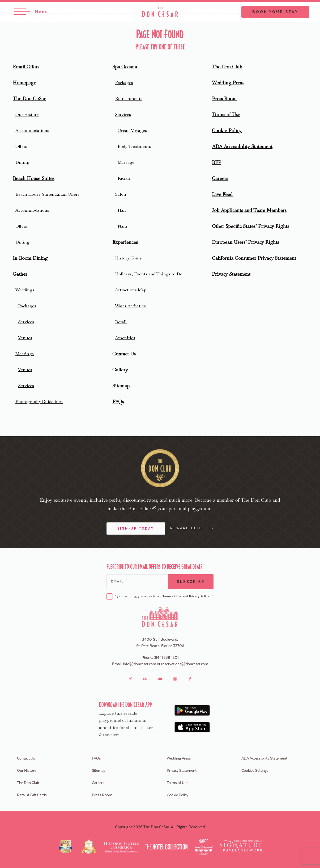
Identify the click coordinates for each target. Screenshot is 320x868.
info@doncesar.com (140, 664)
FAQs (118, 402)
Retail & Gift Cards (32, 795)
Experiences (125, 242)
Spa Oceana (125, 67)
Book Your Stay (275, 12)
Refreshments (129, 98)
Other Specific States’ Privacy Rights (251, 226)
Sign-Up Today (136, 529)
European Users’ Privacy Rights (246, 242)
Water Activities (130, 306)
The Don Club (227, 67)
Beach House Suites (34, 178)
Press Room (224, 98)
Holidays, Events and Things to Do (149, 274)
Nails (123, 226)
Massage (126, 162)
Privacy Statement (231, 274)
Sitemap (121, 386)
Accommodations (32, 130)
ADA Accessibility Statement (242, 146)
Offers (21, 146)
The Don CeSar (29, 98)
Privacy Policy (199, 596)
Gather (20, 274)
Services (26, 322)
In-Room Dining (30, 258)
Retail (121, 322)
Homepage (24, 83)
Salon (121, 194)
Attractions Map (131, 290)
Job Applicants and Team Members (249, 210)
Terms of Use (226, 114)
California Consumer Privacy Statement (254, 258)
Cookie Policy (227, 130)
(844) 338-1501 (166, 658)
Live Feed (222, 194)
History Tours (128, 258)
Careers (220, 178)
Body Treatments (134, 146)
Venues (25, 338)
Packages (27, 306)
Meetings (25, 354)
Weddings (25, 290)
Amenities (125, 338)
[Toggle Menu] (31, 12)
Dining (22, 162)
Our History (27, 114)
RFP (217, 162)
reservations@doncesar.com (185, 664)
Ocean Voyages (132, 130)
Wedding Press (228, 83)
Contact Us (124, 354)
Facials (124, 178)
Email (119, 581)
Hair (122, 210)
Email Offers (26, 67)
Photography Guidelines (39, 402)
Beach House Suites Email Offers (47, 194)
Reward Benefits (192, 528)
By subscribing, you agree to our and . (164, 597)
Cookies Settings (255, 771)
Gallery (120, 370)
